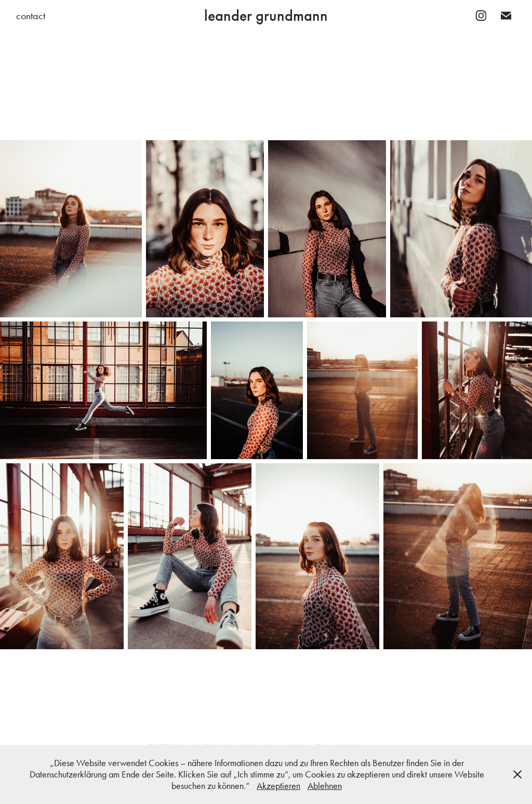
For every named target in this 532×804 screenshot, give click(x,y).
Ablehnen (325, 786)
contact (31, 16)
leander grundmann (266, 16)
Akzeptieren (278, 786)
